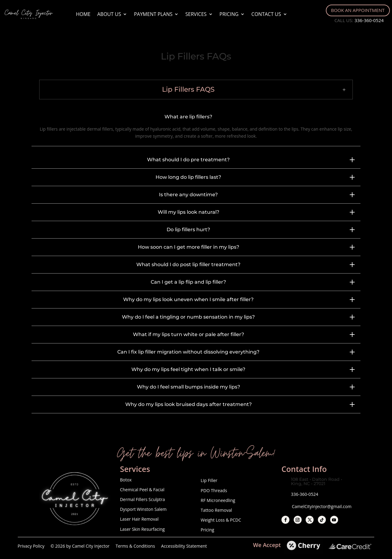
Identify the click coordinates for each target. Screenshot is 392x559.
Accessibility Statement (184, 546)
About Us (109, 14)
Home (83, 14)
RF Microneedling (218, 500)
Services (196, 14)
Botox (126, 480)
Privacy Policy (31, 546)
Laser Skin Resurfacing (142, 529)
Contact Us (266, 14)
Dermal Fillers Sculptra (143, 499)
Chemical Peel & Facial (142, 490)
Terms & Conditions (136, 546)
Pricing (229, 14)
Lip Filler (209, 480)
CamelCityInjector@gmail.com (322, 506)
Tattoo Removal (216, 510)
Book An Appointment (358, 10)
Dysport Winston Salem (143, 509)
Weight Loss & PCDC (221, 520)
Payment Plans (153, 14)
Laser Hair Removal (139, 519)
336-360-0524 (369, 20)
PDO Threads (214, 490)
